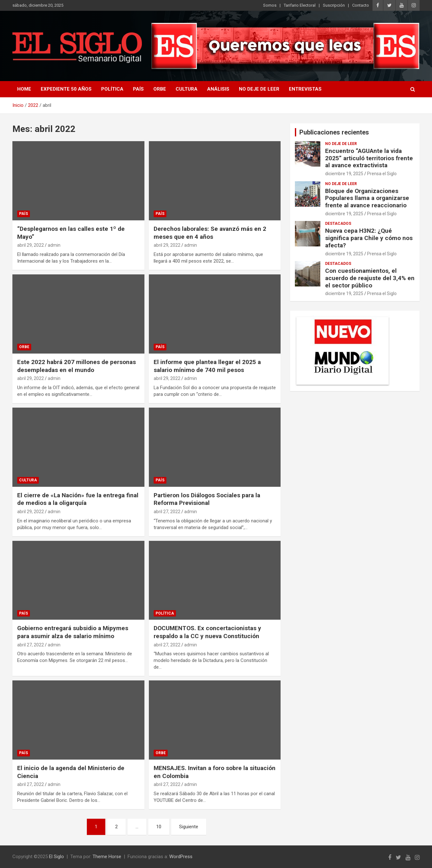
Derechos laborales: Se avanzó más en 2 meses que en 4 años (210, 233)
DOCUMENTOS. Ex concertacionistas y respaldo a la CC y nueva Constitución (207, 632)
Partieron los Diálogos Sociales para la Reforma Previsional (207, 499)
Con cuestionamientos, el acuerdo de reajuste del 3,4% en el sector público (370, 278)
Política (112, 89)
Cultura (187, 89)
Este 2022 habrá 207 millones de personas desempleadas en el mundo (77, 366)
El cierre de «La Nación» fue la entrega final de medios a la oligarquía (78, 499)
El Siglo (56, 857)
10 (159, 827)
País (138, 89)
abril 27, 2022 (167, 512)
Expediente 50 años (66, 89)
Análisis (218, 89)
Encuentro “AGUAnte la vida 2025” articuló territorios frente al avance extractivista (369, 158)
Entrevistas (305, 89)
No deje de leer (259, 89)
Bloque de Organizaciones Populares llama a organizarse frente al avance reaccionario (367, 198)
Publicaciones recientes (334, 132)
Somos (270, 5)
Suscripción (334, 5)
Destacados (338, 224)
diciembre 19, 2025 (344, 174)
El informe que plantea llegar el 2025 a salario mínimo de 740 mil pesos (207, 366)
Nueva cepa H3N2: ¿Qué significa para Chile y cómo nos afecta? (369, 238)
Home (24, 89)
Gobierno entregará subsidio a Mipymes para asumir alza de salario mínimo (73, 632)
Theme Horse (107, 857)
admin (54, 245)
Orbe (160, 89)
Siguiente (189, 827)
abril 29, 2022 (31, 245)
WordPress (181, 857)
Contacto (361, 5)
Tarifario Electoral (300, 5)
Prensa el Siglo (382, 174)
